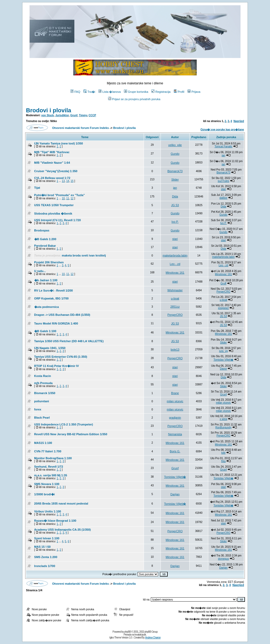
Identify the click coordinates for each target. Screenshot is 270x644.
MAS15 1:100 (43, 443)
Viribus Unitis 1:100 (48, 511)
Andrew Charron (153, 638)
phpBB (127, 632)
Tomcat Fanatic (223, 146)
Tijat (37, 188)
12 (72, 198)
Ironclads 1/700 (45, 566)
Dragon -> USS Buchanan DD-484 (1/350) (62, 315)
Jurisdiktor (62, 115)
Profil (179, 92)
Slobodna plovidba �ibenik (53, 214)
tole (223, 453)
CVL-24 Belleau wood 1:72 (52, 178)
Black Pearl (42, 418)
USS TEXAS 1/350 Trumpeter (54, 205)
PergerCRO (223, 292)
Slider (175, 180)
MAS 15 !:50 (42, 547)
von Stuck (47, 115)
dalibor (223, 198)
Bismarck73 (175, 171)
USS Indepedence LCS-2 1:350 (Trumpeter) (64, 424)
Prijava (194, 92)
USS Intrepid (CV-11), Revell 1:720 (58, 220)
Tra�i (89, 92)
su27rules (223, 181)
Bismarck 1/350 (45, 393)
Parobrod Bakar (45, 246)
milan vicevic (175, 401)
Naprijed (239, 121)
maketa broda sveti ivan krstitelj (84, 255)
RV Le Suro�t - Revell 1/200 (54, 290)
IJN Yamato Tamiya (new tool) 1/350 (59, 143)
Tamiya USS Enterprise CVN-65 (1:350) (61, 357)
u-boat (175, 298)
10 (63, 198)
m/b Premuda (44, 383)
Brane (175, 393)
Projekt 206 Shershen (49, 262)
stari (223, 189)
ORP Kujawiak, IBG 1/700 (52, 298)
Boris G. (175, 451)
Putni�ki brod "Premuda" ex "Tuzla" (60, 195)
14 (68, 181)
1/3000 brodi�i (45, 494)
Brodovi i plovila (49, 110)
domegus (223, 559)
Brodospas (42, 230)
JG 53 (175, 205)
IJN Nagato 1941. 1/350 (50, 348)
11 (68, 198)
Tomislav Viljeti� (223, 360)
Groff (223, 284)
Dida (175, 196)
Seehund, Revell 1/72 (49, 467)
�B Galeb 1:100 (45, 331)
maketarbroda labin (175, 255)
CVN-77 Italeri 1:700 (48, 451)
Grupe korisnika (136, 92)
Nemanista (175, 434)
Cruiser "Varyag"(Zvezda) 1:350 (56, 171)
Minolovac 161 (175, 273)
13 (63, 181)
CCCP (92, 115)
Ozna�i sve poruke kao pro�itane (222, 130)
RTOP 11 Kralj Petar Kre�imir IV (57, 366)
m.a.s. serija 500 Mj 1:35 (51, 475)
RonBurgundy (223, 427)
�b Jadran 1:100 (46, 280)
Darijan (175, 494)
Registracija (161, 92)
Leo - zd (175, 264)
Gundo (175, 154)
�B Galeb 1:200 (45, 239)
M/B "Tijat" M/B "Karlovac (52, 152)
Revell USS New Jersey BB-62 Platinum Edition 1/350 (71, 434)
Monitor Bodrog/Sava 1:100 (53, 458)
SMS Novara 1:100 (47, 484)
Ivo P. (175, 222)
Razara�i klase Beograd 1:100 (55, 521)
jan (223, 155)
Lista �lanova (110, 92)
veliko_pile (175, 145)
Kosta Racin (43, 376)
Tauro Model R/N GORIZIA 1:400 (56, 323)
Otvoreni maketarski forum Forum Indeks (81, 128)
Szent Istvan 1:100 (47, 538)
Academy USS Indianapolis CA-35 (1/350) (63, 530)
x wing (223, 419)
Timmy (83, 115)
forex (38, 409)
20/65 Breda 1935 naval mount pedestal (61, 503)
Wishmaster (175, 290)
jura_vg (223, 351)
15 (72, 181)
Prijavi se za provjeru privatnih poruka (134, 99)
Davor (223, 369)
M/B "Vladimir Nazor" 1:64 (52, 163)
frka (223, 461)
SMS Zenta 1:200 (46, 557)
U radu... (40, 271)
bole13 (175, 350)
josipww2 (223, 308)
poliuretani (42, 401)
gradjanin (175, 418)
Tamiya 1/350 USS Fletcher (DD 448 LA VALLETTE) (69, 341)
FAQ (75, 92)
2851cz (175, 307)
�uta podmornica (47, 307)
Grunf (74, 115)
